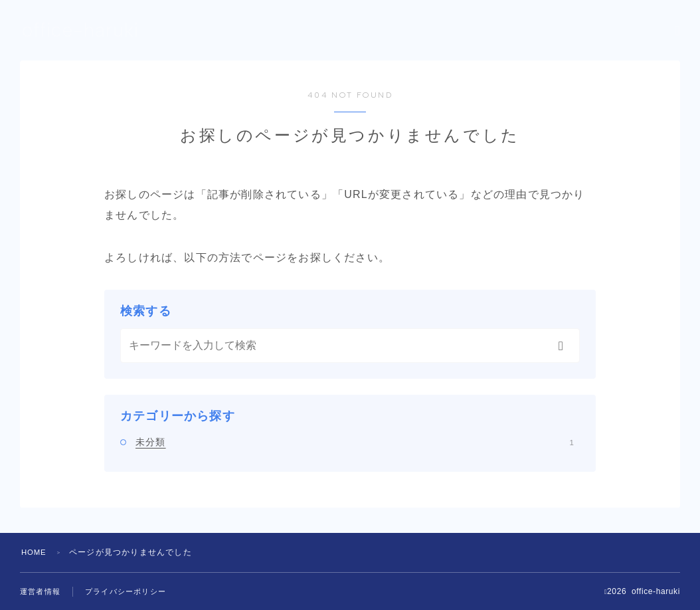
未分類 (355, 442)
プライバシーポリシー (132, 592)
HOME (35, 552)
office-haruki (84, 31)
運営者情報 (42, 592)
